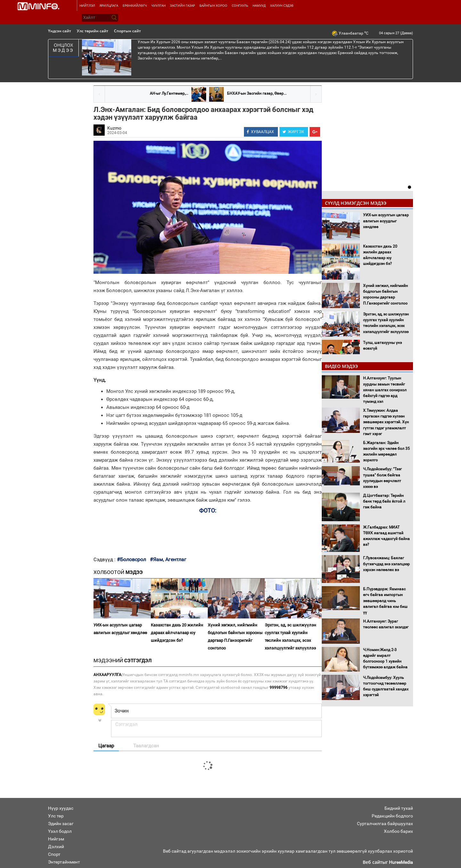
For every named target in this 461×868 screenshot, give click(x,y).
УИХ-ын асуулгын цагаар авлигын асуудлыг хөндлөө (120, 629)
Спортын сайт (127, 31)
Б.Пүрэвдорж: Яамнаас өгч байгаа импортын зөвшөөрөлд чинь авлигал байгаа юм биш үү (385, 601)
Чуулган (158, 5)
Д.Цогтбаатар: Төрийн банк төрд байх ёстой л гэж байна (384, 501)
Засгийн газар (182, 5)
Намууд (259, 5)
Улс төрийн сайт (93, 31)
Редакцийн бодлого (392, 816)
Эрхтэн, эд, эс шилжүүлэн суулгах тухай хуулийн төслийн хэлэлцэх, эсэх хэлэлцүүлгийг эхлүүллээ (291, 637)
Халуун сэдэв (282, 5)
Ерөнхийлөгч (135, 5)
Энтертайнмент (64, 862)
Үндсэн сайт (60, 31)
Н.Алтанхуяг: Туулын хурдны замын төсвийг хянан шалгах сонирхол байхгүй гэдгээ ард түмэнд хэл (385, 390)
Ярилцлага (109, 5)
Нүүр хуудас (61, 808)
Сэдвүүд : (105, 560)
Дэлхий (56, 847)
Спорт (54, 854)
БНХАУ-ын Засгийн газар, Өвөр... (257, 93)
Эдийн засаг (61, 824)
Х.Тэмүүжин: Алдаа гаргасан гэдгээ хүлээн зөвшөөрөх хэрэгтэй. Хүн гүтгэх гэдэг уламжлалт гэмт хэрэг (386, 422)
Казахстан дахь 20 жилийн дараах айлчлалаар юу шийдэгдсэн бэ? (177, 633)
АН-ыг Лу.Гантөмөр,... (169, 93)
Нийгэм (56, 839)
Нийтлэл (87, 5)
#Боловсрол (131, 559)
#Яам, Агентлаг (168, 559)
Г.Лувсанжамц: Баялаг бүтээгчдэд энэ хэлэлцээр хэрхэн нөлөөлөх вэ (386, 564)
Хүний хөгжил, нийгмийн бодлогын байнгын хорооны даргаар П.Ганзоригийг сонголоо (235, 637)
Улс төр (56, 816)
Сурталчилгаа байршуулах (385, 824)
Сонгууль (240, 5)
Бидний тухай (399, 808)
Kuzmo (114, 128)
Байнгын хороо (213, 5)
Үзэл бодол (60, 831)
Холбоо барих (398, 831)
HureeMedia (401, 862)
